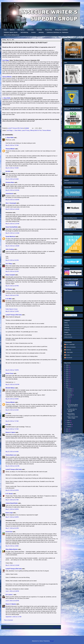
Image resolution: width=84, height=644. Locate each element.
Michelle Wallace (10, 388)
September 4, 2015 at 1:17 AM (13, 617)
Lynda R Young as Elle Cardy (14, 315)
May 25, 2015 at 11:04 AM (12, 209)
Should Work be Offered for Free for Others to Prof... (72, 406)
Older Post (56, 627)
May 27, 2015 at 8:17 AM (12, 500)
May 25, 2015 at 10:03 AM (12, 190)
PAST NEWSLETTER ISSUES (71, 183)
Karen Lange (9, 513)
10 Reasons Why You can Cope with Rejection (72, 410)
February (69, 425)
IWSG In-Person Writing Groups (12, 35)
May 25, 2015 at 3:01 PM (12, 260)
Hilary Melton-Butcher (12, 549)
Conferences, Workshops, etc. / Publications (57, 32)
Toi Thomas (9, 289)
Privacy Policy (49, 30)
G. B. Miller (9, 299)
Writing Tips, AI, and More (61, 30)
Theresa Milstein (7, 77)
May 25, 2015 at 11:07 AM (12, 224)
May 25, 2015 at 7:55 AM (12, 168)
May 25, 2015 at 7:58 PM (12, 370)
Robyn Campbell (10, 275)
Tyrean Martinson (10, 237)
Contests (33, 32)
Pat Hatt (8, 171)
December (70, 389)
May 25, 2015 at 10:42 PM (12, 384)
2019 (67, 379)
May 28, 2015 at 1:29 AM (12, 546)
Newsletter (39, 30)
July (68, 399)
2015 (67, 387)
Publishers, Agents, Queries (11, 32)
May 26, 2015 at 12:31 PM (12, 466)
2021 (67, 375)
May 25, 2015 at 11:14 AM (12, 233)
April (68, 421)
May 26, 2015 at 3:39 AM (12, 399)
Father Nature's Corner (12, 309)
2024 (67, 369)
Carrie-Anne (9, 532)
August (69, 397)
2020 (67, 377)
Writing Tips (67, 330)
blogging (66, 332)
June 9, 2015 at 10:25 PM (12, 601)
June (68, 401)
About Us (12, 30)
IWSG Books (31, 30)
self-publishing (68, 335)
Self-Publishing (24, 32)
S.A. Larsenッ (9, 595)
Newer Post (6, 627)
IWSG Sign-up (21, 30)
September (70, 395)
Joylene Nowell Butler (12, 503)
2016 (67, 385)
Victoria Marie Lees (11, 455)
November (70, 391)
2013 (67, 431)
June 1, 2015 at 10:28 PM (12, 591)
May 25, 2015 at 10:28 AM (12, 200)
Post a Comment (9, 620)
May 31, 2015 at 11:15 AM (12, 565)
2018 (67, 381)
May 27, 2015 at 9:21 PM (12, 528)
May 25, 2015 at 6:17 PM (12, 295)
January (69, 427)
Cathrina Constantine (71, 347)
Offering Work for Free (36, 130)
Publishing (67, 327)
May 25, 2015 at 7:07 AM (12, 145)
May (68, 403)
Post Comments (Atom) (35, 632)
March (69, 423)
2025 (67, 367)
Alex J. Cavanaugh (11, 203)
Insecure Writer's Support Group (71, 414)
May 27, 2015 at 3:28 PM (12, 509)
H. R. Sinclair (9, 494)
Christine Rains (10, 182)
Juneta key (68, 350)
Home (5, 30)
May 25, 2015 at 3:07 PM (12, 286)
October (69, 393)
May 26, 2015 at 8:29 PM (12, 490)
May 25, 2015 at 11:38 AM (12, 246)
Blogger (52, 641)
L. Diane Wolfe (6, 98)
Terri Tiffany (9, 264)
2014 (67, 429)
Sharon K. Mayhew (11, 604)
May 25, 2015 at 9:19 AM (12, 179)
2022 (67, 373)
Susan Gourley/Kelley (12, 227)
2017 (67, 383)
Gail (7, 413)
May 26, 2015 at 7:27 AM (12, 421)
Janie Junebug (10, 249)
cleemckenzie (9, 194)
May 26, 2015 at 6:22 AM (12, 410)
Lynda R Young (25, 130)
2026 (67, 365)
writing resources (68, 337)
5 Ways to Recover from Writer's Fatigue (72, 417)
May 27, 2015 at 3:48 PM (12, 517)
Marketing (41, 32)
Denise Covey (10, 373)
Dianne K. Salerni (10, 432)
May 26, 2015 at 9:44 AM (12, 452)
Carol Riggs (6, 60)
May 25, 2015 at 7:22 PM (12, 311)
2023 (67, 371)
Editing (66, 323)
